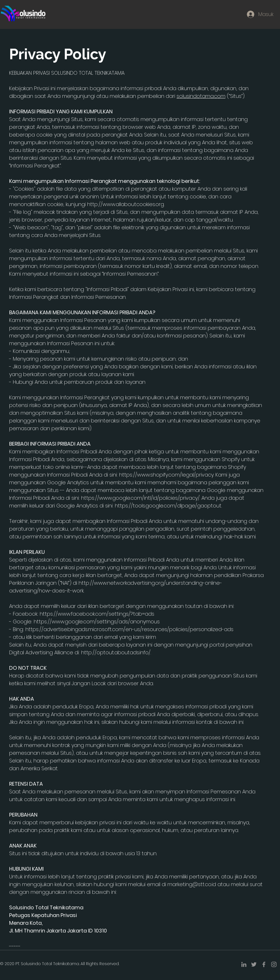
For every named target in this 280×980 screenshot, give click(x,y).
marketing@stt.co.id (192, 884)
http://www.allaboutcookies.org (126, 204)
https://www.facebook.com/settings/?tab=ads (97, 614)
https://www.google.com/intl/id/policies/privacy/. (141, 498)
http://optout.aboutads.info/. (116, 652)
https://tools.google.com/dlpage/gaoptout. (168, 506)
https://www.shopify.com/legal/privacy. (167, 475)
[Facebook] (264, 964)
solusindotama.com (201, 96)
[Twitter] (254, 964)
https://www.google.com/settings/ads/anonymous (97, 622)
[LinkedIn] (244, 964)
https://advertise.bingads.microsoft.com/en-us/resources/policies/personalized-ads (129, 629)
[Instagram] (274, 964)
